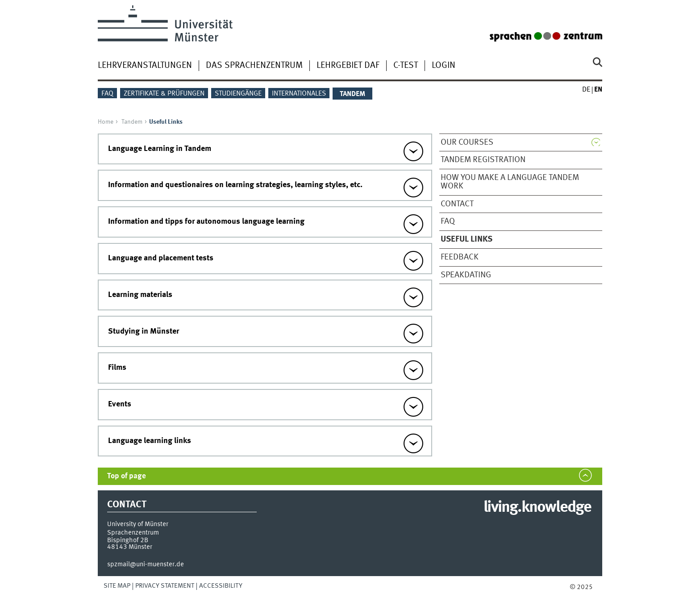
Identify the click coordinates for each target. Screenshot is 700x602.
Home (106, 122)
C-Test (406, 66)
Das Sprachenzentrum (254, 66)
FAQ (107, 94)
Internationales (299, 94)
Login (444, 66)
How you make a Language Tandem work (510, 182)
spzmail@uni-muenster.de (146, 564)
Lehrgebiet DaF (348, 66)
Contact (457, 204)
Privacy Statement (165, 586)
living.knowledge (537, 508)
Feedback (460, 257)
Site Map (117, 586)
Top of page (127, 476)
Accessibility (221, 586)
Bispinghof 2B (128, 540)
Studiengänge (238, 94)
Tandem (132, 122)
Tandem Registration (483, 160)
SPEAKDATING (466, 275)
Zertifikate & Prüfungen (164, 94)
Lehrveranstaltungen (145, 66)
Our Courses (467, 142)
